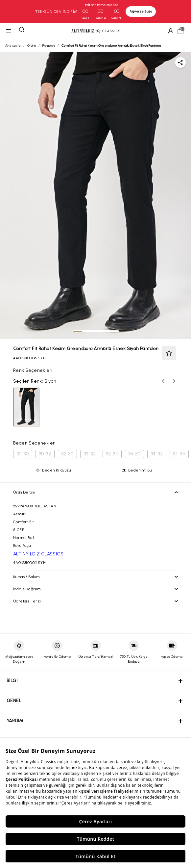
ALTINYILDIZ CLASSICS (38, 554)
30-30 (23, 454)
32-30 (67, 454)
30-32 (45, 454)
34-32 (157, 454)
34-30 (134, 454)
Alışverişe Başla (141, 11)
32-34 (112, 454)
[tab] (77, 331)
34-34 (179, 454)
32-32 (90, 454)
